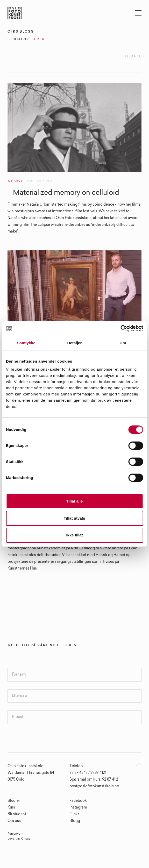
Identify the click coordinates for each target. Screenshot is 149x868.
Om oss (14, 821)
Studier (14, 801)
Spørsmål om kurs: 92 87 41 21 (94, 780)
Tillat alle (75, 501)
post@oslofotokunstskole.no (94, 787)
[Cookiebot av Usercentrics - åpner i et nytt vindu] (120, 328)
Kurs (11, 808)
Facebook (78, 801)
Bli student (17, 814)
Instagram (78, 808)
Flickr (74, 814)
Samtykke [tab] (26, 343)
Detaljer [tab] (75, 343)
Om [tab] (123, 343)
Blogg (75, 821)
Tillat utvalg (75, 518)
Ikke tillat (74, 535)
